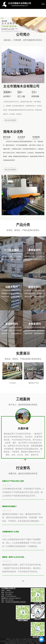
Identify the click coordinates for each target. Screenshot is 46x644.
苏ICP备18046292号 (22, 643)
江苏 (13, 639)
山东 (22, 639)
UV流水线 (12, 373)
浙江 (19, 639)
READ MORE (10, 120)
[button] (21, 460)
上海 (16, 639)
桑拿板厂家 (31, 641)
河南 (36, 639)
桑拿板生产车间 (34, 373)
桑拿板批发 (38, 641)
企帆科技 (38, 643)
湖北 (33, 639)
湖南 (31, 639)
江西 (28, 639)
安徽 (25, 639)
